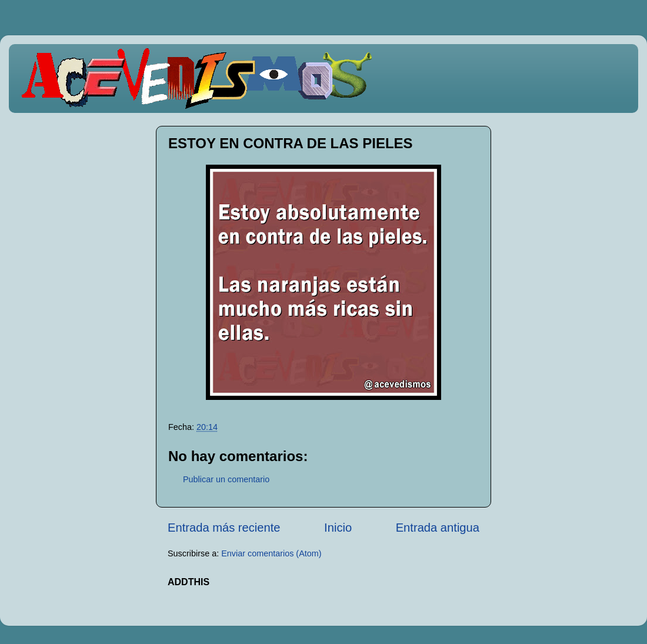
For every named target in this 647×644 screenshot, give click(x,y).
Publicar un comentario (226, 479)
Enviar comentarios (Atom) (271, 553)
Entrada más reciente (224, 528)
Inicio (338, 528)
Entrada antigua (438, 528)
